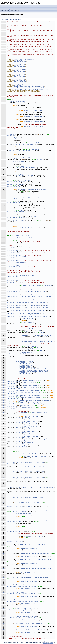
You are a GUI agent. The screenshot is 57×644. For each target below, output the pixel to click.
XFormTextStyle (21, 257)
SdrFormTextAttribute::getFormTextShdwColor (22, 601)
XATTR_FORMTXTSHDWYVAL (35, 296)
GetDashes (40, 214)
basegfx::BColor (18, 162)
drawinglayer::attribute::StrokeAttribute (25, 198)
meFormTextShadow (13, 264)
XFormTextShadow (21, 263)
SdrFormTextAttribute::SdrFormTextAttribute (28, 463)
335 (3, 585)
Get (13, 144)
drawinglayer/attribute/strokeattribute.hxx (30, 88)
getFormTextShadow (46, 341)
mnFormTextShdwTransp (14, 255)
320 (3, 560)
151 (3, 252)
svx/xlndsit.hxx (20, 85)
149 (3, 247)
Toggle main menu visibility (3, 6)
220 (3, 383)
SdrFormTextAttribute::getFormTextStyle (38, 577)
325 (3, 569)
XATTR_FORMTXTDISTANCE (35, 289)
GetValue (48, 289)
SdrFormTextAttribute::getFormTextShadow (21, 594)
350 (3, 609)
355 (3, 616)
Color (22, 167)
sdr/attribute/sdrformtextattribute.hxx (28, 58)
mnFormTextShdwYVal (13, 253)
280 (3, 498)
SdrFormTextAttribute (14, 479)
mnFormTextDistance (13, 244)
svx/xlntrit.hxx (20, 77)
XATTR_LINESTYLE (19, 203)
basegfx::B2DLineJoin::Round (34, 122)
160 (3, 274)
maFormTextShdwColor (14, 267)
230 (3, 408)
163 (3, 279)
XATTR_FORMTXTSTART (32, 292)
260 (3, 463)
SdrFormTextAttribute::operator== (28, 530)
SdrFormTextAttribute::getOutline (19, 610)
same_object (28, 506)
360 (3, 624)
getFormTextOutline (28, 319)
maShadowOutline (12, 277)
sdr (12, 10)
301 (3, 530)
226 (3, 398)
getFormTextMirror (26, 405)
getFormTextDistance (30, 380)
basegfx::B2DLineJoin (17, 102)
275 (3, 486)
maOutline (49, 274)
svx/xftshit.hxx (20, 72)
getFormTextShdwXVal (30, 385)
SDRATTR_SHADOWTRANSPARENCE (25, 144)
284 (3, 503)
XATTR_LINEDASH (19, 212)
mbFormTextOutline (13, 283)
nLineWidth (29, 180)
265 (3, 471)
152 (3, 254)
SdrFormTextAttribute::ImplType (27, 454)
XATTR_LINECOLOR (27, 175)
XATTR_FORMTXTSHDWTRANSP (38, 299)
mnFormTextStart (12, 248)
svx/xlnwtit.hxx (20, 79)
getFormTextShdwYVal (30, 388)
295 (3, 520)
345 (3, 600)
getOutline (46, 400)
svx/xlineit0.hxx (20, 83)
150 (3, 249)
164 (3, 282)
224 (3, 393)
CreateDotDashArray (18, 220)
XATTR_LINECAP (18, 187)
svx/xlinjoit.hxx (20, 80)
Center (46, 370)
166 (3, 285)
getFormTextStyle (33, 390)
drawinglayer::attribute (23, 235)
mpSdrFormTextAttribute (15, 506)
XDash (22, 210)
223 (3, 390)
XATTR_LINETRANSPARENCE (23, 150)
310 (3, 545)
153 (3, 257)
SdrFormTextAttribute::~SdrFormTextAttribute (29, 498)
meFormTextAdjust (13, 260)
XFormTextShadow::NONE (29, 341)
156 (3, 265)
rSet (10, 144)
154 (3, 259)
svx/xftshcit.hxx (20, 73)
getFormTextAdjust (34, 393)
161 (3, 275)
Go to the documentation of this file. (12, 20)
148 (3, 243)
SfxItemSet (10, 135)
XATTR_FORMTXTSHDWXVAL (35, 294)
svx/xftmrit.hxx (20, 74)
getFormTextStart (29, 383)
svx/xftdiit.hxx (20, 64)
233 (3, 413)
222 (3, 388)
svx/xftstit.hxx (20, 66)
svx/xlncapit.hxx (20, 82)
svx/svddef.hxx (19, 63)
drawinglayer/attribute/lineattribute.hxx (29, 87)
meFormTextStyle (12, 258)
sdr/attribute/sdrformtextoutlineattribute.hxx (31, 89)
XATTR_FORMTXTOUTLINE (34, 316)
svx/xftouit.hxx (20, 75)
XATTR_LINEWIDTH (19, 182)
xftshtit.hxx (19, 68)
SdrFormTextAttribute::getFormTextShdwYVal (35, 569)
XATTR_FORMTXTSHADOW (33, 308)
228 (3, 403)
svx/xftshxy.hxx (20, 67)
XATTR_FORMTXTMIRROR (33, 314)
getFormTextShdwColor (33, 398)
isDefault (30, 536)
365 (3, 630)
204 (3, 361)
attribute (17, 10)
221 (3, 385)
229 (3, 405)
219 (3, 380)
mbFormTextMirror (13, 280)
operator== (23, 413)
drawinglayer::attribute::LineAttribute (24, 158)
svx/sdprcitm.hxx (20, 62)
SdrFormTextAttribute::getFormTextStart (34, 554)
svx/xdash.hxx (19, 84)
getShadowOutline (13, 404)
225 (3, 395)
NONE (44, 369)
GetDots (25, 214)
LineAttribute (31, 329)
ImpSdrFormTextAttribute (26, 238)
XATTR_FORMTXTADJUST (33, 305)
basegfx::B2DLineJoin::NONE (34, 127)
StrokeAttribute (29, 323)
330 (3, 577)
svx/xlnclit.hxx (20, 78)
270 (3, 478)
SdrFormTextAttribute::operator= (41, 510)
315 (3, 554)
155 (3, 263)
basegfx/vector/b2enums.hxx (24, 59)
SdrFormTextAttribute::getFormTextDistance (35, 545)
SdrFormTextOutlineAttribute (26, 274)
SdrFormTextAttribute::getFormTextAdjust (21, 586)
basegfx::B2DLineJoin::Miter (34, 117)
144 (3, 238)
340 (3, 592)
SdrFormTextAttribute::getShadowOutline (21, 617)
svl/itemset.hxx (20, 61)
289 (3, 510)
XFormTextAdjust (21, 259)
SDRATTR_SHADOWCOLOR (30, 168)
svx (2, 10)
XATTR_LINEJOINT (19, 184)
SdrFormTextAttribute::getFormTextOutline (31, 630)
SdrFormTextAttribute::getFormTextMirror (31, 624)
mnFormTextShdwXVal (13, 250)
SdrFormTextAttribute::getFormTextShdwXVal (35, 560)
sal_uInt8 (13, 134)
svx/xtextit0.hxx (20, 69)
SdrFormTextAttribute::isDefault (28, 503)
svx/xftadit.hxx (20, 70)
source (7, 10)
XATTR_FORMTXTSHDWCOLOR (37, 310)
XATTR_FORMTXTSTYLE (32, 303)
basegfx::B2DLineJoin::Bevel (34, 110)
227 (3, 400)
